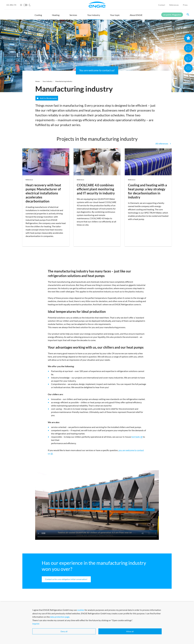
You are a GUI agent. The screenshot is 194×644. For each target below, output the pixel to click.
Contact (162, 5)
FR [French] (15, 5)
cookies (81, 625)
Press (185, 5)
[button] (38, 16)
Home (37, 81)
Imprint (36, 638)
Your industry (47, 81)
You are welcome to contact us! (97, 70)
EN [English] (12, 5)
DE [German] (8, 5)
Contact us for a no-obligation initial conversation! (66, 579)
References (174, 5)
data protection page (60, 632)
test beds (137, 437)
